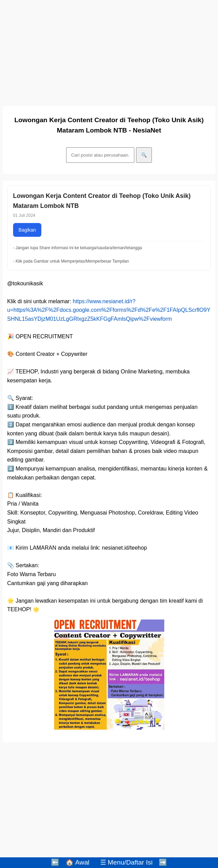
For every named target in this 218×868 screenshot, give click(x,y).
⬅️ (55, 862)
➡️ (163, 862)
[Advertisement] (109, 51)
